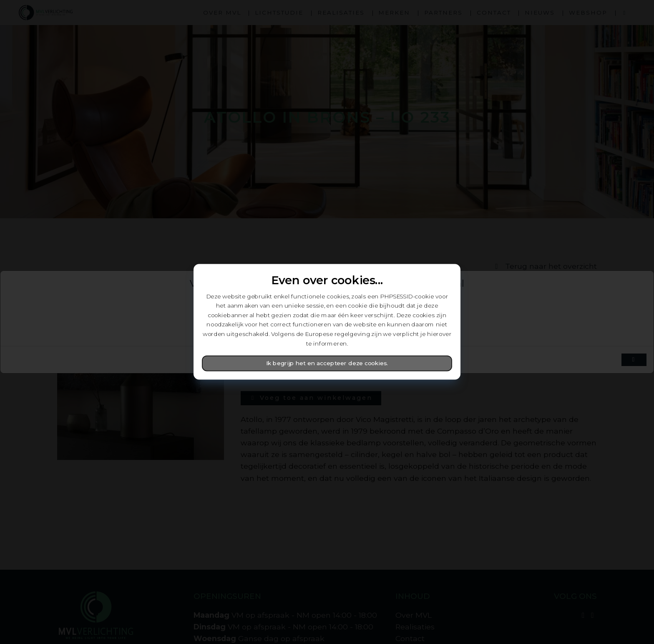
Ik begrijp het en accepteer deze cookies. (327, 364)
